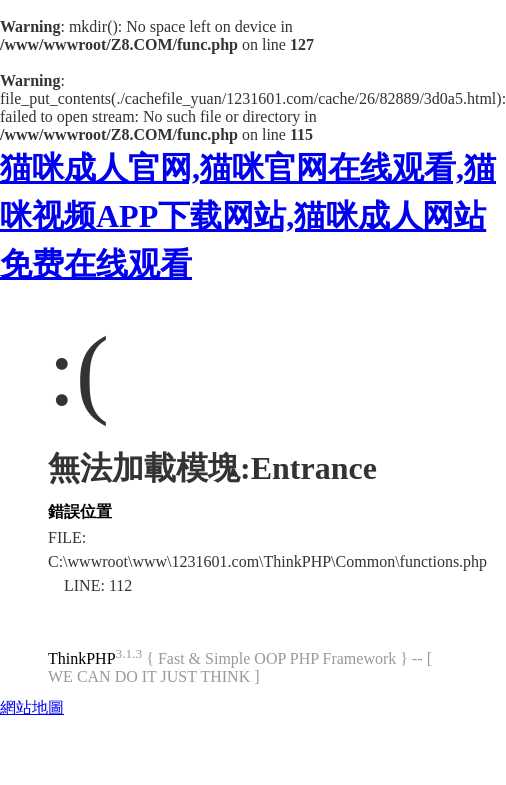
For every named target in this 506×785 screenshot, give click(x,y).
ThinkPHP (82, 658)
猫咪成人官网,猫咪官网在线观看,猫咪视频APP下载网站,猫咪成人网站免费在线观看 (248, 216)
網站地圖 (32, 707)
